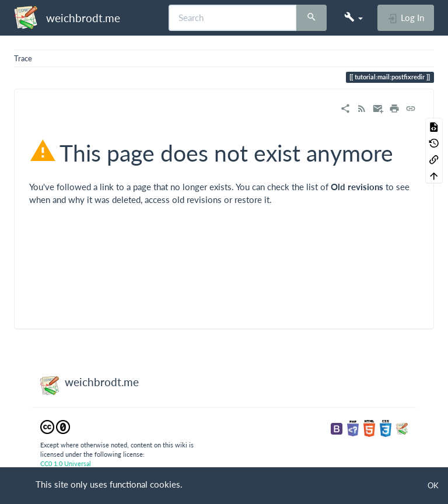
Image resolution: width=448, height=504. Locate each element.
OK (433, 485)
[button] (353, 17)
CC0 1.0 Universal (66, 463)
